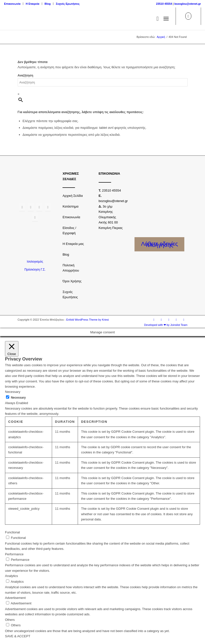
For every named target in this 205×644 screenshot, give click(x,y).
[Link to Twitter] (169, 320)
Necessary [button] (13, 392)
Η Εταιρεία (33, 4)
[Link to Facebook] (154, 320)
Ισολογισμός (35, 262)
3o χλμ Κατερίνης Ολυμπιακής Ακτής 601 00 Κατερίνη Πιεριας (111, 217)
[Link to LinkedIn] (184, 320)
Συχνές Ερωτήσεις (68, 4)
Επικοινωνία (12, 4)
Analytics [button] (11, 576)
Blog (48, 4)
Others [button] (10, 620)
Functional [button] (12, 532)
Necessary (18, 398)
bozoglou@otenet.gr (188, 4)
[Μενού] (166, 19)
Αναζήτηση (26, 75)
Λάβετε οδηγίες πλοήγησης (160, 244)
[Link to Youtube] (176, 320)
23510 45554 (164, 4)
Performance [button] (14, 554)
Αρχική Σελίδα (73, 196)
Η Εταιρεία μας (73, 244)
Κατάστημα (70, 206)
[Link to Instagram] (161, 320)
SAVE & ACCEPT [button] (18, 636)
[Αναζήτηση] (155, 19)
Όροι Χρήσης (72, 281)
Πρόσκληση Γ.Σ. (35, 270)
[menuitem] (14, 4)
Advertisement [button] (15, 598)
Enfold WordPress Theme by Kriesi (88, 320)
